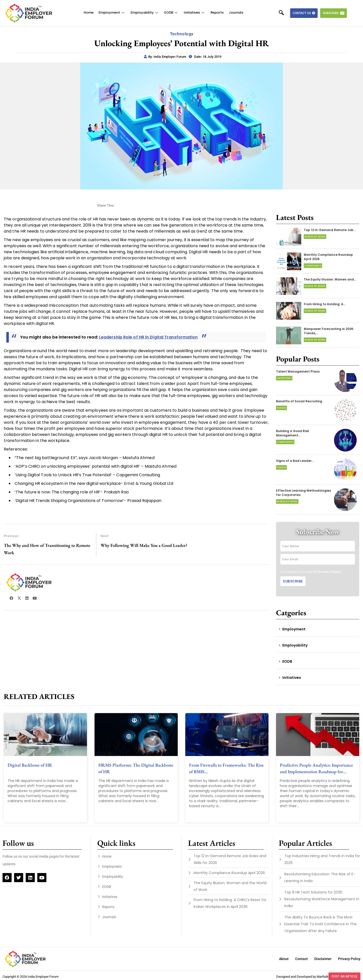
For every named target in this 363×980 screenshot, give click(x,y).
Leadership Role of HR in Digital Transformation (148, 337)
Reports (217, 12)
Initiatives (195, 12)
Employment (112, 12)
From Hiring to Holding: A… (325, 304)
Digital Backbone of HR (30, 765)
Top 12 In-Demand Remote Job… (330, 230)
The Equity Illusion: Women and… (330, 279)
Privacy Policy (330, 572)
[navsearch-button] (284, 13)
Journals (236, 12)
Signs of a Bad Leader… (295, 461)
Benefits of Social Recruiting (299, 401)
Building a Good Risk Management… (293, 433)
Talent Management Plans (298, 371)
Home (89, 12)
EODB (172, 12)
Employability (145, 12)
